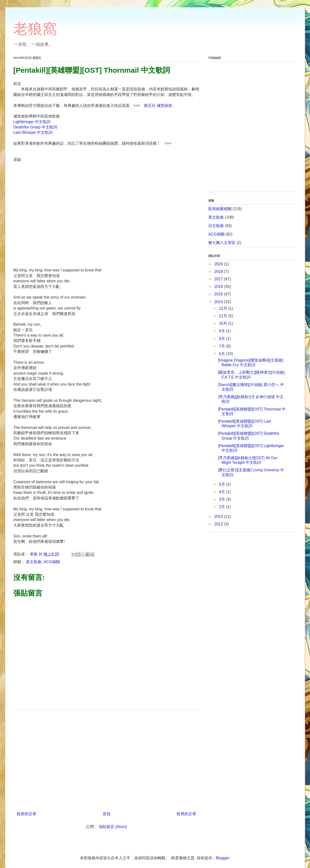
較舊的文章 (186, 814)
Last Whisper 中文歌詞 (33, 132)
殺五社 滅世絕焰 (158, 106)
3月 (222, 499)
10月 (224, 323)
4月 (222, 492)
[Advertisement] (107, 759)
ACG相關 (52, 562)
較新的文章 (27, 814)
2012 (219, 524)
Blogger (223, 858)
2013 (219, 517)
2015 (219, 294)
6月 (222, 354)
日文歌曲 (216, 226)
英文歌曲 (34, 562)
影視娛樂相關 (220, 209)
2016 (219, 287)
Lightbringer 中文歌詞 (32, 122)
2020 (219, 264)
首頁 (107, 814)
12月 (224, 308)
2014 (219, 302)
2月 (222, 507)
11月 (224, 316)
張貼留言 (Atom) (113, 827)
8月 (222, 339)
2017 (219, 279)
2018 (219, 272)
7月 (222, 346)
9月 (222, 331)
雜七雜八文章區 (222, 243)
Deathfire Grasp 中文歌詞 (35, 127)
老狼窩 (35, 29)
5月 (222, 484)
